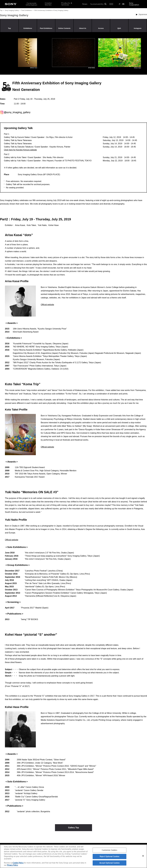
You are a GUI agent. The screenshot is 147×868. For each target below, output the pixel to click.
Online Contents (64, 28)
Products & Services (67, 4)
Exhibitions (28, 28)
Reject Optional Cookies (110, 856)
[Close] (143, 856)
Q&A (119, 28)
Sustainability (97, 4)
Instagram (138, 28)
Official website (47, 305)
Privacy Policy (12, 865)
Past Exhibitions (26, 10)
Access (101, 28)
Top (1, 10)
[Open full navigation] (111, 4)
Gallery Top (74, 828)
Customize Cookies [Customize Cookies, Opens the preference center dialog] (109, 850)
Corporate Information (32, 4)
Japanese (143, 14)
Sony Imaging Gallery (12, 10)
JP (120, 4)
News (85, 4)
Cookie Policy (18, 863)
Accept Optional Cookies (110, 863)
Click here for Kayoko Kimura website (20, 150)
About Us (83, 28)
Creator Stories (48, 4)
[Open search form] (105, 4)
